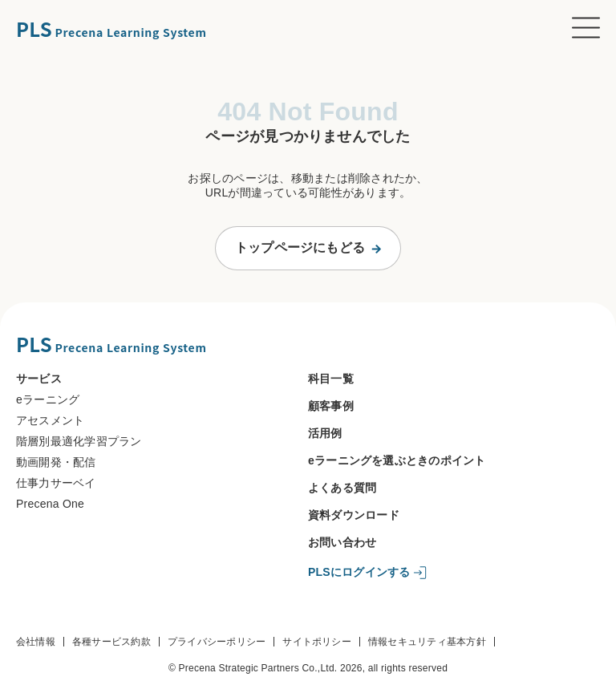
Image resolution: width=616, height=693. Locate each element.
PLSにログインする (359, 572)
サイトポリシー (317, 642)
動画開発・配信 (56, 462)
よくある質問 (342, 488)
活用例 (325, 433)
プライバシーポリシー (217, 642)
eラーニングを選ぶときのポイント (397, 460)
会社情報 (36, 642)
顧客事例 (331, 406)
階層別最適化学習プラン (79, 441)
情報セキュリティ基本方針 (427, 642)
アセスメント (50, 420)
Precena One (50, 504)
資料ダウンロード (354, 515)
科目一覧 (331, 379)
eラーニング (48, 399)
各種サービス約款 (111, 642)
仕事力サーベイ (56, 483)
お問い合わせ (342, 542)
